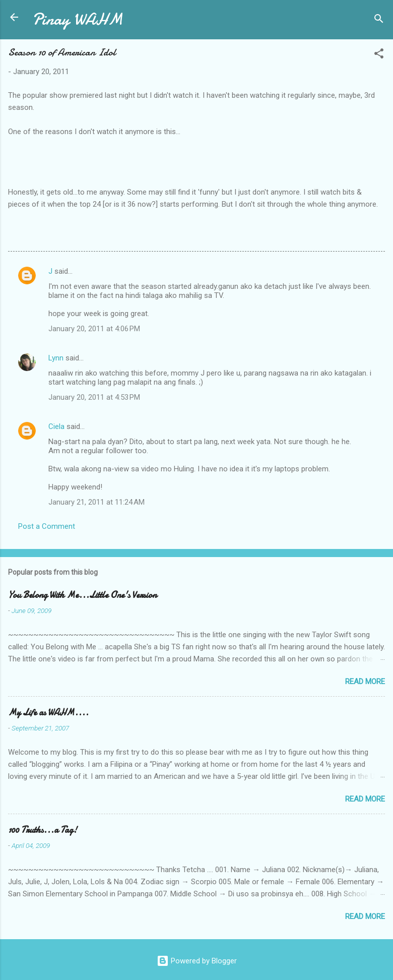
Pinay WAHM (78, 19)
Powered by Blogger (197, 961)
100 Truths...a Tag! (43, 830)
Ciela (56, 426)
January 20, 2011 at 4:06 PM (94, 329)
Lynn (56, 358)
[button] (379, 55)
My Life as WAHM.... (48, 713)
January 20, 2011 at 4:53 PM (94, 397)
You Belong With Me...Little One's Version (82, 595)
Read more (365, 682)
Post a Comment (47, 526)
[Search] (379, 20)
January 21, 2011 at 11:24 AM (96, 502)
